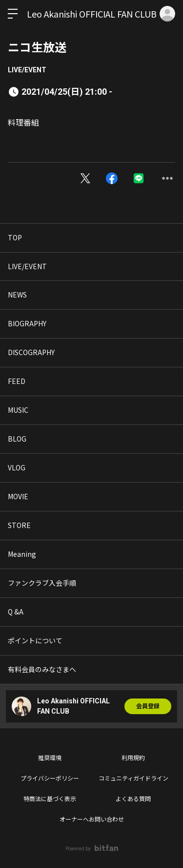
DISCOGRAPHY (31, 352)
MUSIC (18, 410)
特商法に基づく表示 (50, 799)
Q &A (16, 612)
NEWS (17, 295)
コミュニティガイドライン (133, 779)
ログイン (167, 14)
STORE (19, 525)
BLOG (17, 439)
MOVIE (18, 496)
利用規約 (133, 758)
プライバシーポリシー (50, 779)
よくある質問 (133, 799)
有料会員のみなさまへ (42, 669)
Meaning (22, 554)
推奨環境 (50, 758)
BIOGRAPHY (27, 323)
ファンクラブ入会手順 (42, 583)
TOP (15, 237)
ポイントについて (35, 640)
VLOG (17, 467)
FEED (17, 381)
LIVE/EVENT (27, 70)
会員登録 (148, 706)
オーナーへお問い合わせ (92, 820)
